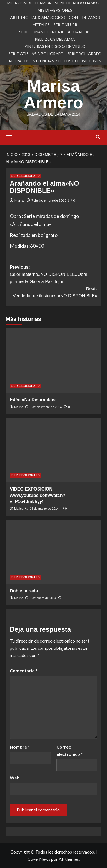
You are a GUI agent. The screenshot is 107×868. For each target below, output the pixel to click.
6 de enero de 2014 (43, 598)
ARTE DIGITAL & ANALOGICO (38, 17)
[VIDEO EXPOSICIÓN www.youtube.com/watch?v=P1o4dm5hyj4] (53, 450)
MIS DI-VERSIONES (55, 10)
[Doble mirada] (53, 552)
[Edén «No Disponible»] (53, 361)
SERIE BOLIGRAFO (84, 54)
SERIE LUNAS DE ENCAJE (42, 32)
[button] (11, 137)
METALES (41, 25)
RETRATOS (19, 61)
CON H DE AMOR (84, 17)
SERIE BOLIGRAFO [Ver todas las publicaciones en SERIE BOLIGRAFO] (26, 176)
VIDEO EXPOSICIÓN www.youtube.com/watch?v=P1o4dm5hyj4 (38, 495)
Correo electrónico (70, 750)
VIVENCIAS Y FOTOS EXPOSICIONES (67, 61)
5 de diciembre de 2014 (46, 407)
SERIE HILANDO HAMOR (77, 3)
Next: (53, 293)
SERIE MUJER (65, 25)
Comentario (24, 670)
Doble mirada (24, 591)
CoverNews (39, 859)
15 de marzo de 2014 (44, 509)
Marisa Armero (53, 94)
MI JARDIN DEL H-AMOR (29, 3)
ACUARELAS (79, 32)
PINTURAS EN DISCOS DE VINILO (55, 46)
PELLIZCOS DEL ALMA (55, 39)
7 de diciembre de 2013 (49, 200)
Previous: (53, 275)
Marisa (20, 200)
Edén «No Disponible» (33, 400)
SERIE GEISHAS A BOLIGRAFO (36, 54)
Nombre (20, 747)
